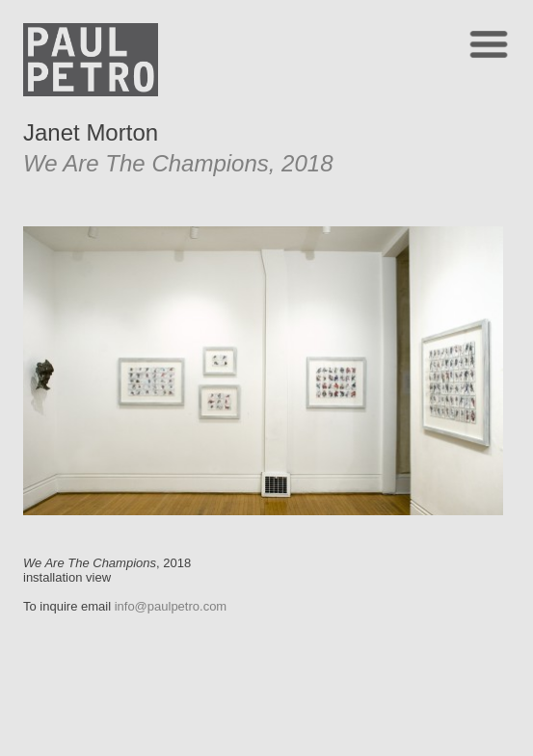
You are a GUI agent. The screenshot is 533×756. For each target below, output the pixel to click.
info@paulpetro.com (171, 606)
